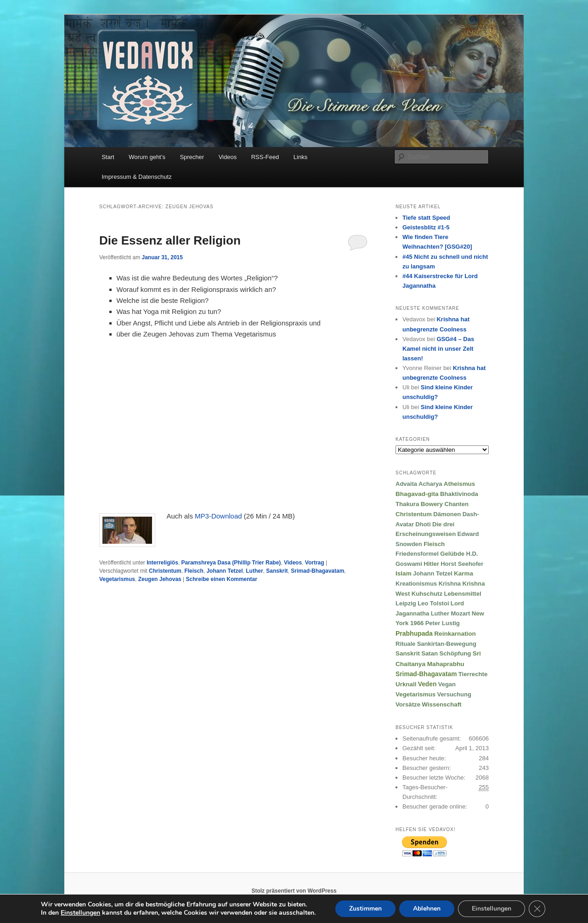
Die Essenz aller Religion (170, 240)
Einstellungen (492, 909)
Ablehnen (427, 909)
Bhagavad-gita (417, 494)
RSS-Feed (265, 157)
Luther (254, 571)
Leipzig (406, 603)
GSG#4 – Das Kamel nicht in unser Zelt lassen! (438, 349)
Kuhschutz (427, 594)
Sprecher (192, 157)
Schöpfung (455, 653)
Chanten (456, 504)
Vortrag (315, 563)
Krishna (450, 584)
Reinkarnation (455, 634)
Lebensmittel (462, 594)
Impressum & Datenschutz (136, 177)
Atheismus (459, 484)
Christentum (165, 571)
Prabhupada (414, 633)
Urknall (406, 684)
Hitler (431, 564)
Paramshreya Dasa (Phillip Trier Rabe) (231, 563)
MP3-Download (218, 516)
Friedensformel (417, 554)
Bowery (432, 504)
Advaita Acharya (419, 484)
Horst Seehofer (462, 564)
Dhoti (423, 524)
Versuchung (454, 694)
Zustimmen (365, 909)
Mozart (460, 613)
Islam (404, 573)
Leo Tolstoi (433, 603)
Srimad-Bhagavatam (317, 571)
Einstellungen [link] (80, 913)
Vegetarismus (117, 579)
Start (108, 157)
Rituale (405, 644)
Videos (228, 157)
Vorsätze (408, 704)
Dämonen (447, 514)
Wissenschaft (441, 704)
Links (300, 157)
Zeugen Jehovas (160, 579)
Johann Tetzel (224, 571)
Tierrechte (473, 674)
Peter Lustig (443, 623)
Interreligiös (162, 563)
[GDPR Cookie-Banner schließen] (537, 909)
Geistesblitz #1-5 (426, 227)
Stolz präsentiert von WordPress (294, 891)
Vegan (447, 684)
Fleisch (194, 571)
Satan (430, 653)
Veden (427, 684)
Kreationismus (416, 584)
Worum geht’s (147, 157)
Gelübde (452, 554)
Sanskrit (277, 571)
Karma (464, 573)
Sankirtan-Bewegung (447, 644)
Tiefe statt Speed (426, 218)
